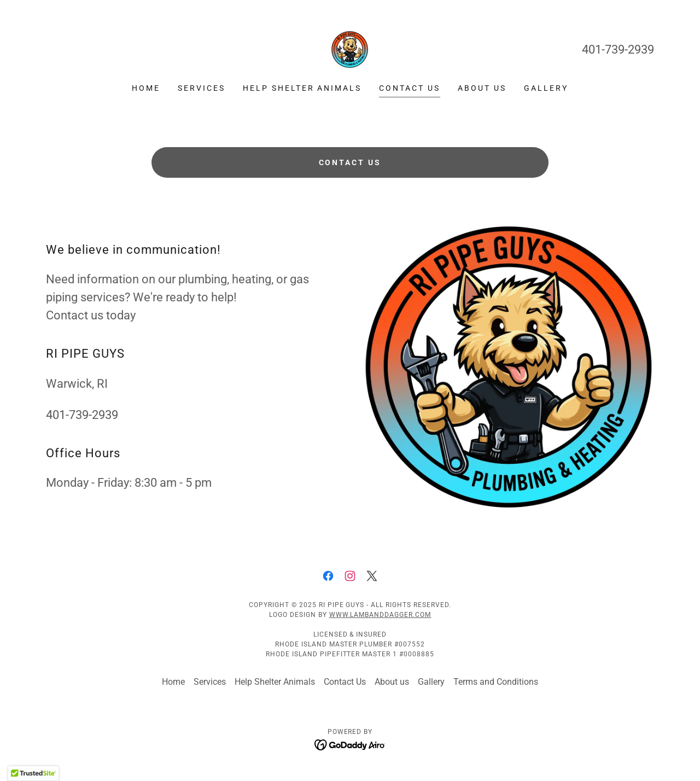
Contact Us (350, 162)
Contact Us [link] (410, 88)
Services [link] (202, 88)
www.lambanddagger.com (380, 615)
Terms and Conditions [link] (496, 682)
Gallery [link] (546, 88)
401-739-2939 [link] (618, 49)
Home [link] (146, 88)
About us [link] (482, 88)
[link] (350, 49)
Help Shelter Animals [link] (302, 88)
